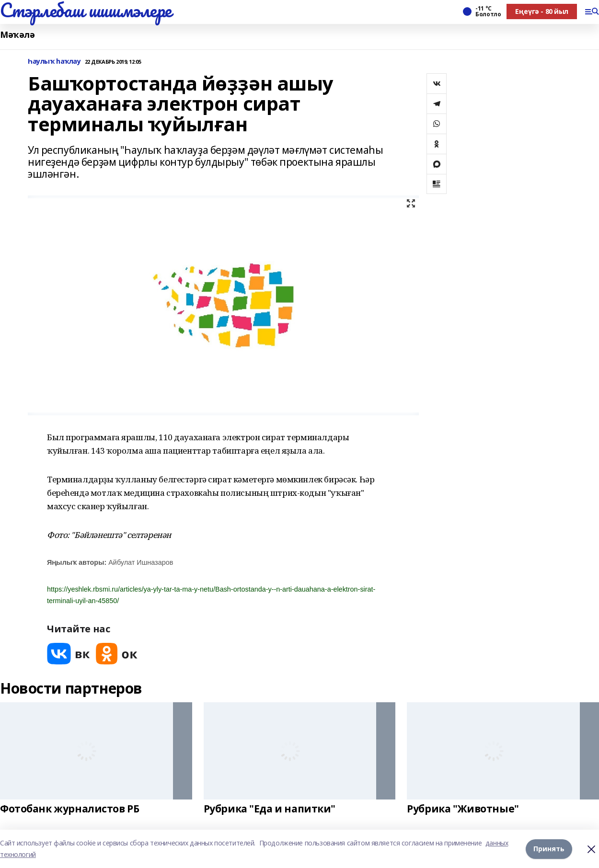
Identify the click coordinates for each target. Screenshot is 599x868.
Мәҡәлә (17, 35)
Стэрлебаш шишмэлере (86, 10)
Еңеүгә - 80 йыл (542, 11)
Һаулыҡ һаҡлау (54, 62)
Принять (549, 849)
